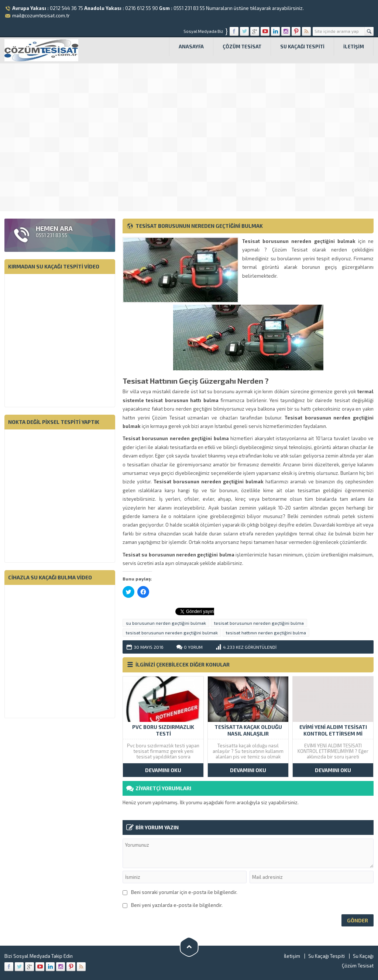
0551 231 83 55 (189, 8)
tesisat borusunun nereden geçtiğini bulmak (172, 633)
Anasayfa (191, 47)
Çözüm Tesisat (242, 47)
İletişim (354, 47)
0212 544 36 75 (66, 8)
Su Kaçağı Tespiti (302, 47)
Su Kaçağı (363, 956)
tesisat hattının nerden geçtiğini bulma (266, 633)
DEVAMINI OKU (163, 770)
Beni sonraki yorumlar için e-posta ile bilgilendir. (184, 892)
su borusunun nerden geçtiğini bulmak (166, 623)
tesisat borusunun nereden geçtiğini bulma (259, 623)
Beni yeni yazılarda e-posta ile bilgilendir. (177, 905)
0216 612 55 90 (142, 8)
